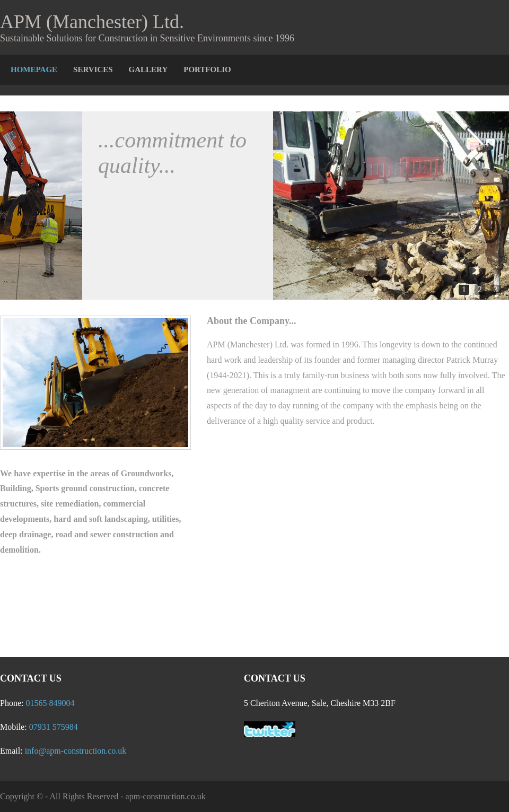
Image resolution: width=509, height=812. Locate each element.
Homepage (34, 69)
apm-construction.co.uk (166, 796)
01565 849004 (50, 703)
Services (93, 69)
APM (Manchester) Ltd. (92, 22)
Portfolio (207, 69)
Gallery (148, 69)
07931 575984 (54, 727)
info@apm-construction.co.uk (76, 751)
